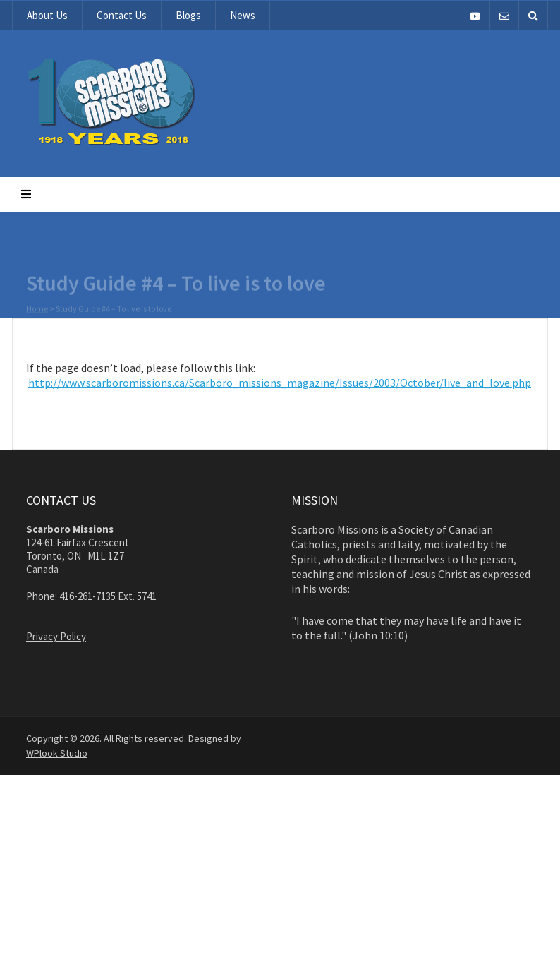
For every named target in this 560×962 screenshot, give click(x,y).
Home (37, 309)
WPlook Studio (57, 753)
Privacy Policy (56, 636)
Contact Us (122, 15)
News (243, 15)
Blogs (188, 15)
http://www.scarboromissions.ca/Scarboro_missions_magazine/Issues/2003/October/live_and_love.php (280, 383)
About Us (47, 15)
